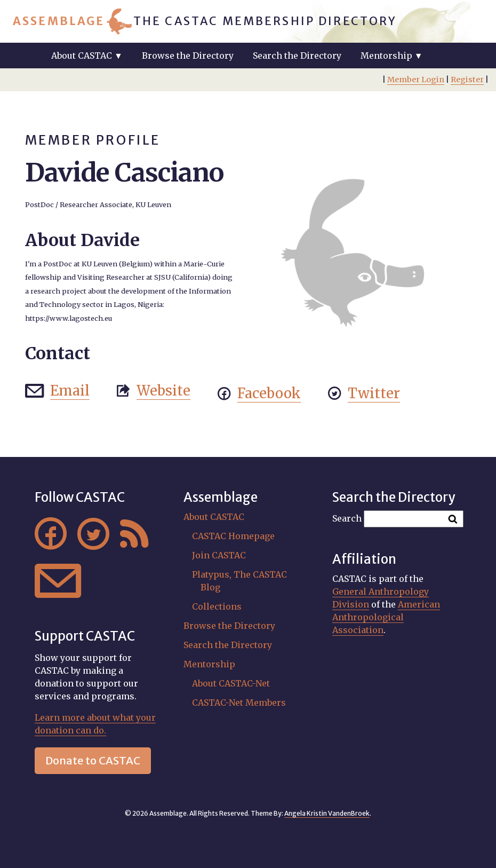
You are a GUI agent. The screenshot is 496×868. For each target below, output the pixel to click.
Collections (217, 606)
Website (163, 391)
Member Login (416, 80)
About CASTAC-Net (231, 683)
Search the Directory (297, 56)
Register (467, 80)
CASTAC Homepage (233, 536)
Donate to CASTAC (93, 760)
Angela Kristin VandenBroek (327, 813)
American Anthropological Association (386, 617)
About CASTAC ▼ (87, 56)
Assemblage (59, 21)
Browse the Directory (188, 56)
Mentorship (209, 664)
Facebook (269, 393)
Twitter (374, 393)
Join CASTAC (219, 555)
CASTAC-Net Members (239, 703)
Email (70, 391)
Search (347, 518)
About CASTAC (214, 517)
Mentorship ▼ (392, 56)
